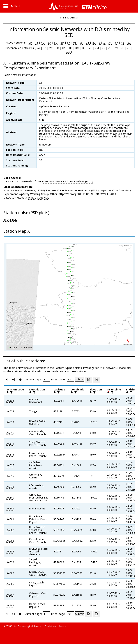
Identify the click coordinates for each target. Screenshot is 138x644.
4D (43, 42)
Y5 (103, 48)
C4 (87, 42)
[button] (12, 6)
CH (31, 42)
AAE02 (10, 530)
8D (56, 42)
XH (70, 48)
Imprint (63, 626)
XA (64, 48)
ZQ (68, 51)
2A (38, 48)
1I (37, 42)
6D (57, 48)
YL (90, 48)
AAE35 (10, 465)
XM (77, 48)
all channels (10, 220)
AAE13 (10, 455)
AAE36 (10, 487)
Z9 (116, 48)
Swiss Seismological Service (26, 626)
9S (81, 42)
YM (97, 48)
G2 (94, 42)
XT (84, 48)
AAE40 (10, 498)
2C (51, 48)
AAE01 (10, 519)
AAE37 (10, 476)
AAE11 (10, 444)
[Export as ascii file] (96, 380)
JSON (40, 197)
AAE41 (10, 508)
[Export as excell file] (89, 380)
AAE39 (10, 562)
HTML (32, 197)
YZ (123, 42)
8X (69, 42)
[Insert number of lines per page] (70, 379)
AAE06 (10, 584)
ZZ (129, 42)
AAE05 (10, 573)
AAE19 (10, 422)
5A (49, 42)
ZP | (129, 48)
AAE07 (10, 595)
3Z (45, 48)
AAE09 (10, 605)
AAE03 (10, 541)
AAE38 (10, 551)
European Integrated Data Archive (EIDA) (68, 181)
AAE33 (10, 401)
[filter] (11, 392)
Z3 (110, 48)
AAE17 (10, 433)
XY (110, 42)
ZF (122, 48)
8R (62, 42)
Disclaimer (51, 626)
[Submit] (80, 379)
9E (75, 42)
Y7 (116, 42)
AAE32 (10, 411)
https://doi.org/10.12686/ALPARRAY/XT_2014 (87, 194)
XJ (104, 42)
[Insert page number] (47, 379)
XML (46, 197)
